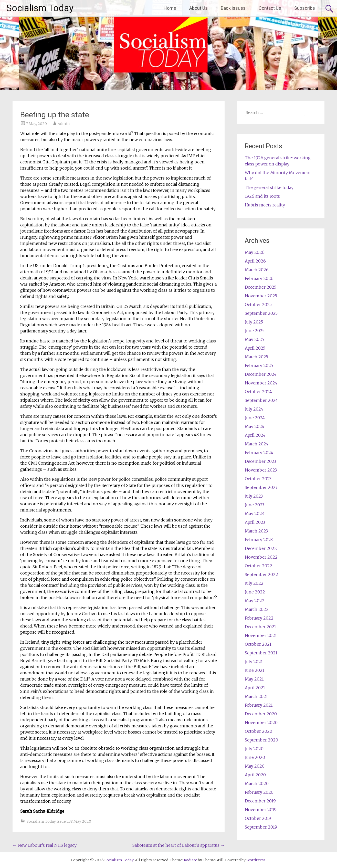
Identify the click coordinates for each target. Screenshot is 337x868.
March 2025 (256, 357)
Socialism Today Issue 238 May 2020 (59, 821)
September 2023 (261, 487)
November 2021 (261, 635)
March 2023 (256, 531)
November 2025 (261, 296)
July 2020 (254, 749)
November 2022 (261, 557)
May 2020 (255, 766)
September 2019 (261, 827)
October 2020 (259, 731)
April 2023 (255, 522)
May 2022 (255, 601)
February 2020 (259, 792)
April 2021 (255, 688)
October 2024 (258, 392)
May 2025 (254, 339)
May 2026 (255, 252)
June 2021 (255, 670)
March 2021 (256, 696)
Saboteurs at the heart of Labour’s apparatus (178, 845)
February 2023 (259, 540)
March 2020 (257, 783)
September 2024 (261, 400)
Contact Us (270, 8)
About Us (198, 8)
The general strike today (269, 187)
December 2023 (260, 461)
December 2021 (260, 627)
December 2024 (261, 374)
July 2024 (254, 409)
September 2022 (261, 574)
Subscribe (305, 8)
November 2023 (261, 470)
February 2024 (259, 453)
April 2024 (255, 435)
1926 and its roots (262, 196)
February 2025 (259, 365)
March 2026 (257, 270)
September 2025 (261, 313)
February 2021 (259, 705)
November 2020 (261, 723)
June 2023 (255, 505)
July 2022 (254, 583)
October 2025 (258, 305)
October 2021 (258, 644)
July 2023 (254, 496)
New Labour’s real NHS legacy (45, 845)
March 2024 (257, 444)
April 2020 (255, 775)
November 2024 (261, 383)
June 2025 (255, 331)
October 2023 (258, 479)
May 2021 (254, 679)
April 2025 (255, 348)
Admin (64, 124)
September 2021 (261, 653)
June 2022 (255, 592)
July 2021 (254, 662)
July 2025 (254, 322)
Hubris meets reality (265, 205)
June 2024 (255, 418)
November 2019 (261, 810)
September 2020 (261, 740)
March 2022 (257, 609)
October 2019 (258, 818)
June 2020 (255, 757)
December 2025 (261, 287)
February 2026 (259, 278)
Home (170, 8)
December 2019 (260, 801)
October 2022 (259, 566)
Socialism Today (40, 8)
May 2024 (255, 426)
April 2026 (255, 261)
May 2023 (254, 514)
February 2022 (259, 618)
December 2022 (261, 548)
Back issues (233, 8)
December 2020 (261, 714)
